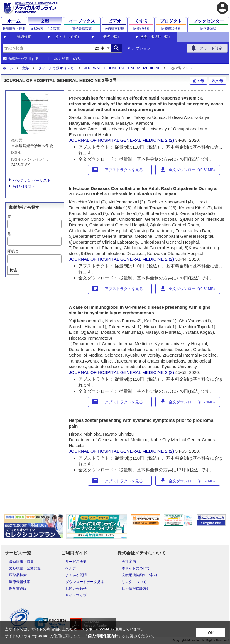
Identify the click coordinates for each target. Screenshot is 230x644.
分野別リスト (24, 187)
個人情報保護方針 (136, 589)
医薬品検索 (18, 575)
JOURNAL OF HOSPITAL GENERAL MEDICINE (122, 68)
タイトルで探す (68, 37)
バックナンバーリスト (32, 180)
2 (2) (170, 140)
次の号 (218, 81)
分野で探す (112, 37)
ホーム (8, 68)
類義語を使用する (23, 59)
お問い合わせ (76, 589)
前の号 (198, 81)
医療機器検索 (20, 582)
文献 (26, 68)
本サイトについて (136, 568)
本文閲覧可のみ (67, 59)
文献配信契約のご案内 (139, 575)
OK (211, 633)
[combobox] (47, 48)
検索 (13, 270)
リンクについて (134, 582)
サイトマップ (76, 595)
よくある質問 (76, 575)
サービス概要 (76, 562)
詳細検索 (24, 37)
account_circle (222, 8)
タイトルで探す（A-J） (57, 68)
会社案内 (129, 562)
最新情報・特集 (21, 562)
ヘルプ (71, 568)
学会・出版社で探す (156, 37)
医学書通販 (18, 589)
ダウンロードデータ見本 (85, 582)
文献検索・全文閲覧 (25, 568)
